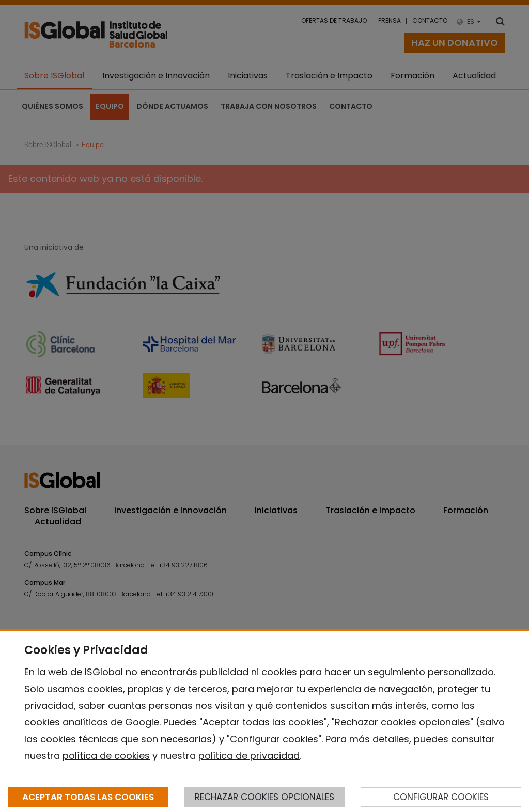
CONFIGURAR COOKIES (441, 797)
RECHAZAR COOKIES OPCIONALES (264, 797)
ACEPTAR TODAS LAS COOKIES (88, 797)
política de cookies (106, 755)
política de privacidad (249, 755)
